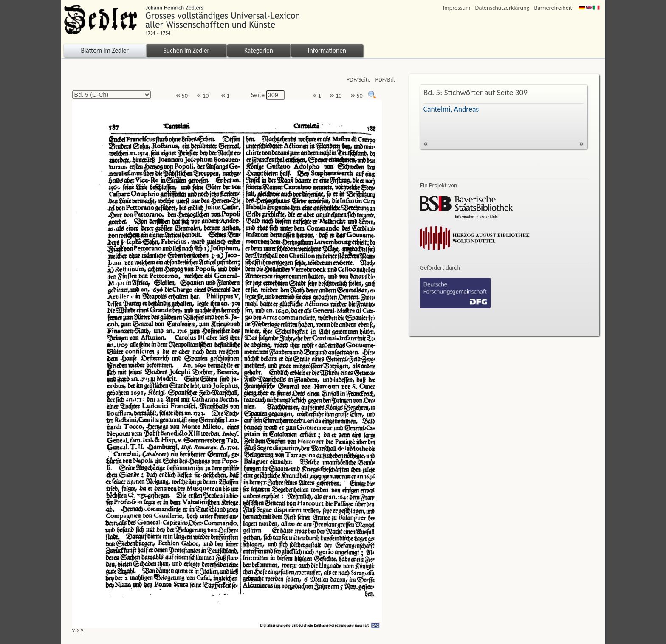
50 (182, 96)
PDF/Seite (359, 80)
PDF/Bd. (385, 80)
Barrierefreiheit (553, 8)
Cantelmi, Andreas (451, 109)
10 (203, 96)
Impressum (457, 8)
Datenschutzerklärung (502, 8)
